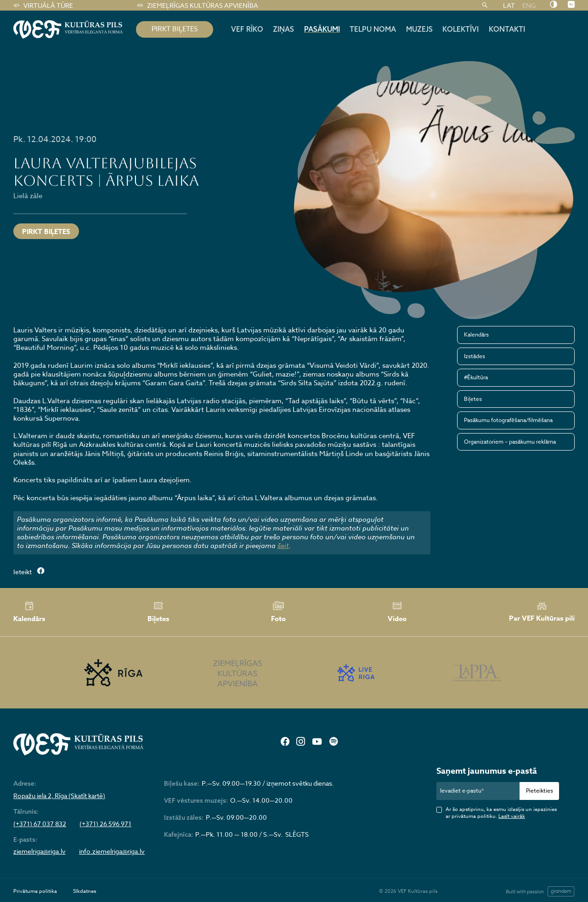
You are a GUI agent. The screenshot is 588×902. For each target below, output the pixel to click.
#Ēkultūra (476, 377)
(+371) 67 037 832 (40, 824)
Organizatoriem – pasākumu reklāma (510, 442)
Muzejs (419, 29)
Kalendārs (476, 334)
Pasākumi (322, 29)
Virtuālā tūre (43, 6)
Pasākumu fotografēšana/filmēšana (508, 420)
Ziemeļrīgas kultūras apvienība (197, 6)
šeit (283, 546)
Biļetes (473, 399)
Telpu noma (373, 29)
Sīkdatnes (85, 891)
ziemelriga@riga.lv (40, 851)
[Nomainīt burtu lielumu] (571, 5)
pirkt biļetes (175, 29)
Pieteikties (540, 791)
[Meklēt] (485, 6)
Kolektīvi (461, 29)
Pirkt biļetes (46, 231)
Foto (278, 612)
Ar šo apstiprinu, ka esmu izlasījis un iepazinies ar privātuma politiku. (501, 813)
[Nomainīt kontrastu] (553, 5)
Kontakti (507, 29)
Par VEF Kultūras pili (542, 612)
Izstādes (475, 356)
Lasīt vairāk (512, 816)
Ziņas (283, 29)
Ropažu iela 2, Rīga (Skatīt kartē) (59, 796)
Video (397, 612)
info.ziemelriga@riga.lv (112, 851)
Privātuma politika (35, 891)
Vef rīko (247, 29)
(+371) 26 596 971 (105, 824)
